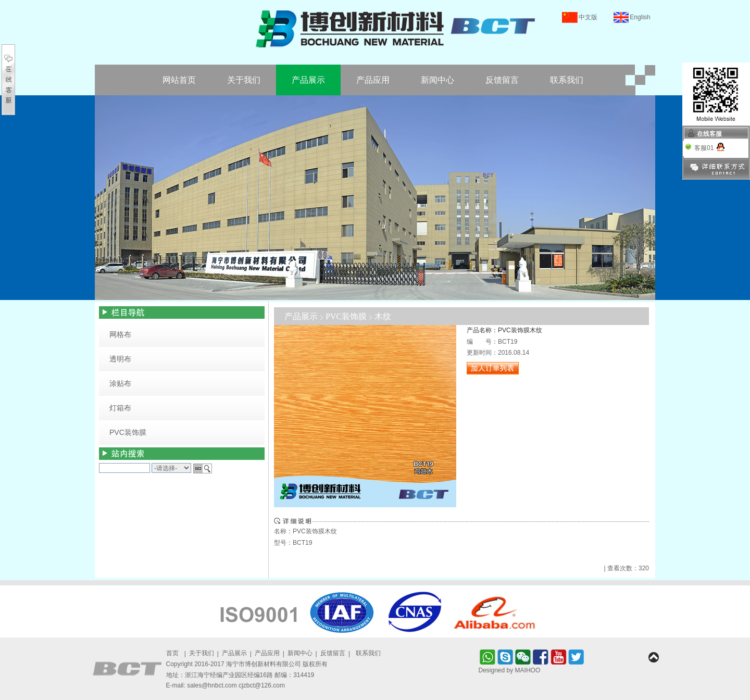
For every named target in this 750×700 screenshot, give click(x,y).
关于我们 (244, 80)
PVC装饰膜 (128, 432)
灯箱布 (120, 408)
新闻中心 (438, 80)
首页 (172, 653)
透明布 (120, 359)
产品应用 (373, 80)
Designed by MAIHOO (510, 670)
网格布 (120, 334)
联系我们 (567, 80)
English (640, 17)
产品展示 (308, 80)
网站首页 (179, 80)
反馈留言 (502, 80)
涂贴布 (120, 383)
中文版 (588, 17)
